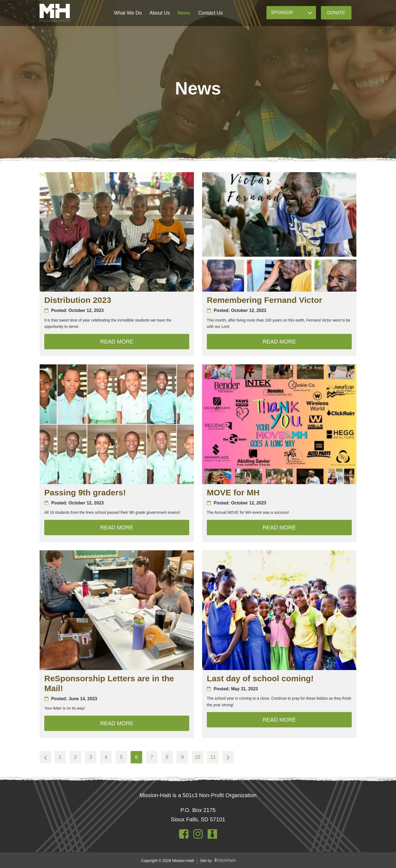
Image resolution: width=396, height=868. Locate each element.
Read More (145, 341)
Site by (218, 861)
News (184, 13)
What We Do (128, 13)
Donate (336, 13)
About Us (160, 13)
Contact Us (211, 13)
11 (213, 757)
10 (198, 757)
